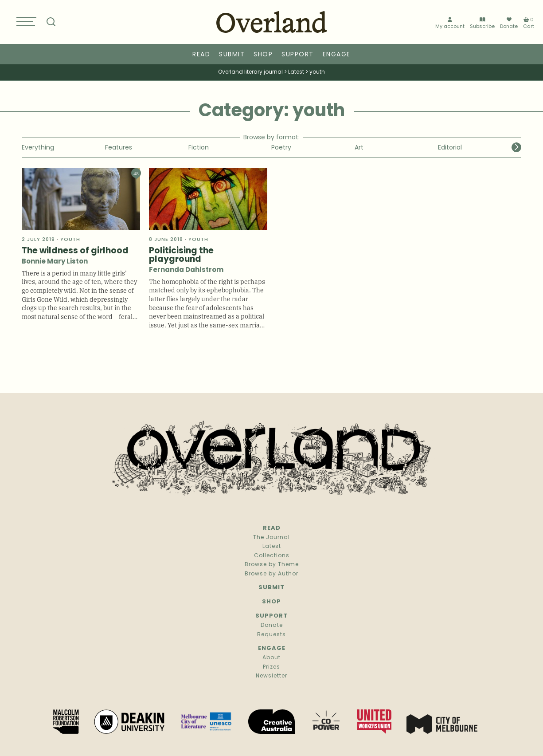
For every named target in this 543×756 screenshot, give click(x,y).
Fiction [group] (199, 148)
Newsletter (271, 676)
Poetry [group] (281, 148)
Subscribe (482, 23)
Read (201, 55)
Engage (337, 55)
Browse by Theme (272, 565)
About (271, 658)
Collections (272, 556)
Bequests (271, 635)
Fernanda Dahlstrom (186, 270)
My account (450, 23)
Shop (263, 55)
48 (136, 173)
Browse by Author (271, 574)
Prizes (271, 667)
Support (298, 55)
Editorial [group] (450, 148)
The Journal (271, 538)
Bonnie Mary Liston (55, 262)
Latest (272, 547)
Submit (232, 55)
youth (70, 240)
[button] (516, 147)
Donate (509, 23)
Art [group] (359, 148)
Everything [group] (38, 148)
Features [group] (119, 148)
